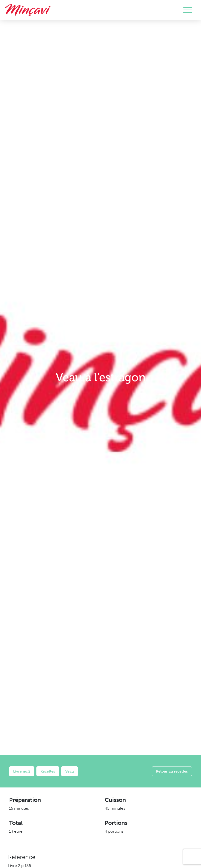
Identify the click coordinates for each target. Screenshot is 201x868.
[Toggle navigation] (188, 10)
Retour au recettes (172, 771)
